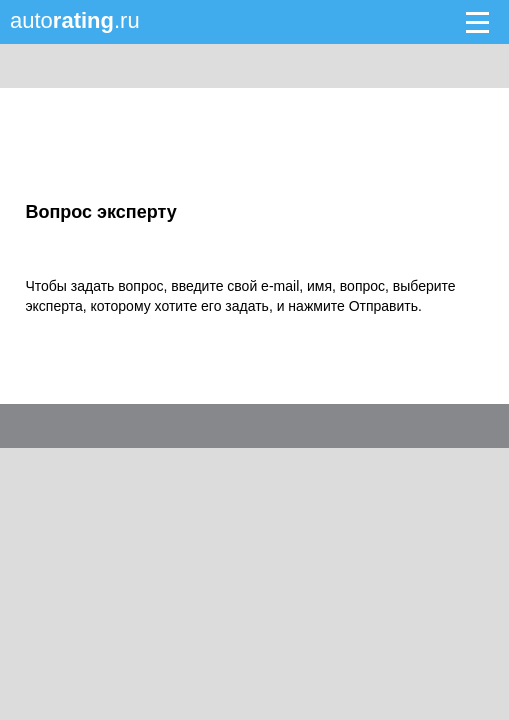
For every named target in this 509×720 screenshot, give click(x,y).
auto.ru (75, 20)
